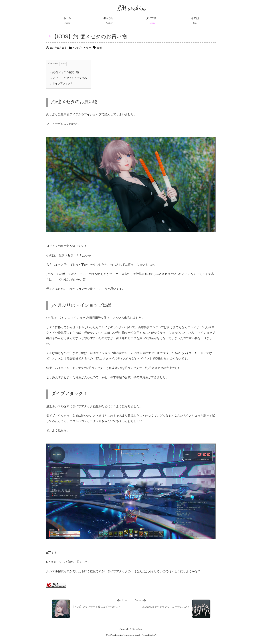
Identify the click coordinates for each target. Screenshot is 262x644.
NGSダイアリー (82, 48)
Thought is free (149, 635)
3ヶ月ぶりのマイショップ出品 (69, 78)
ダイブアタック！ (62, 84)
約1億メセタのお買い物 (65, 73)
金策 (99, 48)
